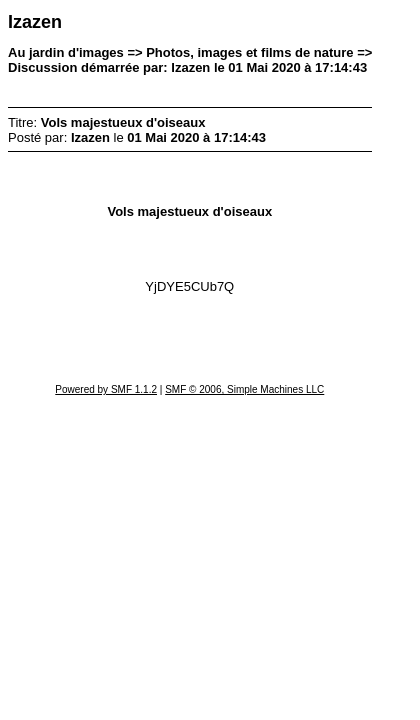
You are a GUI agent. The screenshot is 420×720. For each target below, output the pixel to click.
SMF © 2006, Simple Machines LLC (244, 389)
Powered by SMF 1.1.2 (106, 389)
